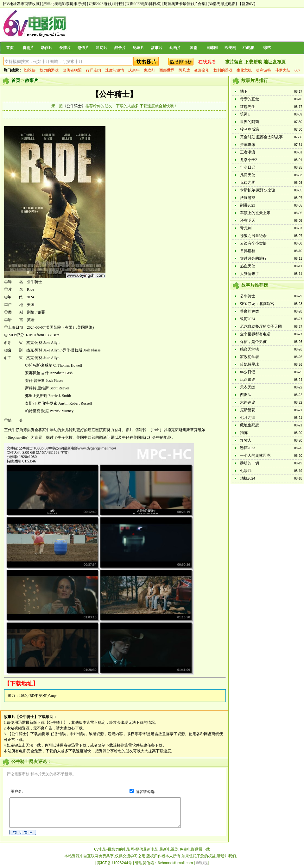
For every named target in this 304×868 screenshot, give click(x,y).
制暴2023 (248, 205)
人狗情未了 (250, 274)
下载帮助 (253, 62)
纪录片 (138, 48)
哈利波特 (263, 70)
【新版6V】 (248, 4)
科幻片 (102, 48)
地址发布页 (275, 62)
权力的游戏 (49, 70)
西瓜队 (246, 395)
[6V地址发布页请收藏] (22, 4)
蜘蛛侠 (30, 70)
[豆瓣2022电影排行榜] (143, 4)
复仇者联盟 (72, 70)
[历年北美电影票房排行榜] (64, 4)
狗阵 (244, 433)
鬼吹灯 (149, 70)
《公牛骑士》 (74, 106)
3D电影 (249, 48)
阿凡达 (184, 70)
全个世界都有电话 (255, 334)
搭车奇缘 (248, 145)
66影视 (202, 863)
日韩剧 (212, 48)
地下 (244, 91)
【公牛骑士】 (114, 94)
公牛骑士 (248, 296)
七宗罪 (246, 471)
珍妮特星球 (250, 364)
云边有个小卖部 (253, 243)
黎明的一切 (250, 463)
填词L (245, 114)
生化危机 (244, 70)
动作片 (47, 48)
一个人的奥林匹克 (255, 456)
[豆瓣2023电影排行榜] (105, 4)
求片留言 (234, 62)
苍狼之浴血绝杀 (253, 236)
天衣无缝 (248, 387)
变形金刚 (202, 70)
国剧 (193, 48)
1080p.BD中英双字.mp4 (38, 696)
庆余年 (134, 70)
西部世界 (167, 70)
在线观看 (207, 62)
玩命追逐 (248, 380)
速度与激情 (115, 70)
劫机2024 (248, 478)
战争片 (120, 48)
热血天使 (248, 266)
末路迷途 (248, 402)
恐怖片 (83, 48)
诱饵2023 (248, 448)
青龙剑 (246, 228)
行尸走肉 (93, 70)
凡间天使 (248, 175)
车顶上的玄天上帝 (255, 213)
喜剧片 (28, 48)
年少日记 (248, 167)
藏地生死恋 (250, 425)
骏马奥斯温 (250, 129)
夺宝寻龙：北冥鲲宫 (257, 304)
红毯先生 (248, 107)
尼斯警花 (248, 410)
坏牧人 (246, 440)
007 (297, 70)
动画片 (175, 48)
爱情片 (65, 48)
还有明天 (248, 220)
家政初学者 (250, 357)
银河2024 (248, 319)
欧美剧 (230, 48)
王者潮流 (248, 152)
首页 (10, 48)
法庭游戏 (248, 198)
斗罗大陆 (283, 70)
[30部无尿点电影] (222, 4)
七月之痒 (248, 418)
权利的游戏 (223, 70)
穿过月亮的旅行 (253, 258)
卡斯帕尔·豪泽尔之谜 (258, 190)
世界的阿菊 (250, 122)
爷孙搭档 (248, 251)
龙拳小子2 (249, 160)
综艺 (267, 48)
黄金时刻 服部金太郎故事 (261, 137)
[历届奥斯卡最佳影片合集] (185, 4)
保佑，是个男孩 (253, 342)
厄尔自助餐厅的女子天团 (261, 326)
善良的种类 (250, 311)
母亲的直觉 (250, 99)
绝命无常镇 (250, 349)
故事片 (157, 48)
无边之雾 (248, 183)
